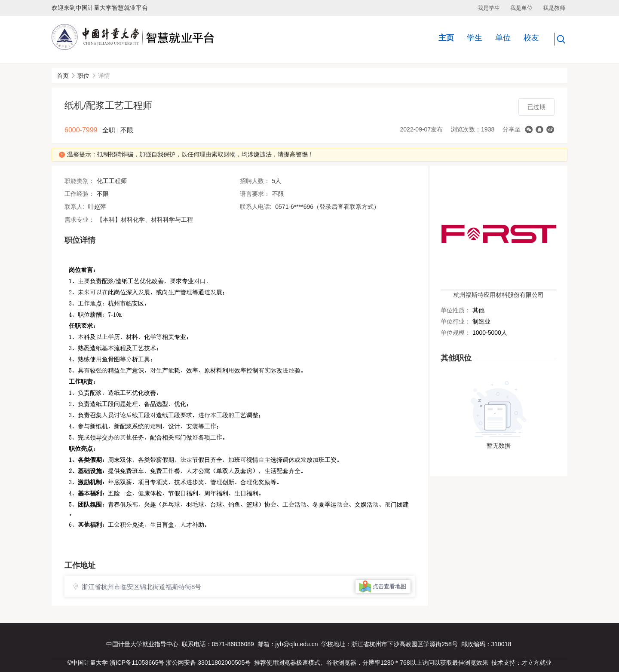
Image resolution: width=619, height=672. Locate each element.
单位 (503, 38)
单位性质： (456, 310)
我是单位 (521, 8)
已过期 (536, 107)
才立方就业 (536, 663)
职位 (83, 76)
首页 (63, 76)
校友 (531, 38)
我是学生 (489, 8)
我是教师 (554, 8)
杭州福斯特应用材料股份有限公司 (499, 295)
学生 (475, 38)
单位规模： (456, 333)
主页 (446, 38)
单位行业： (456, 321)
